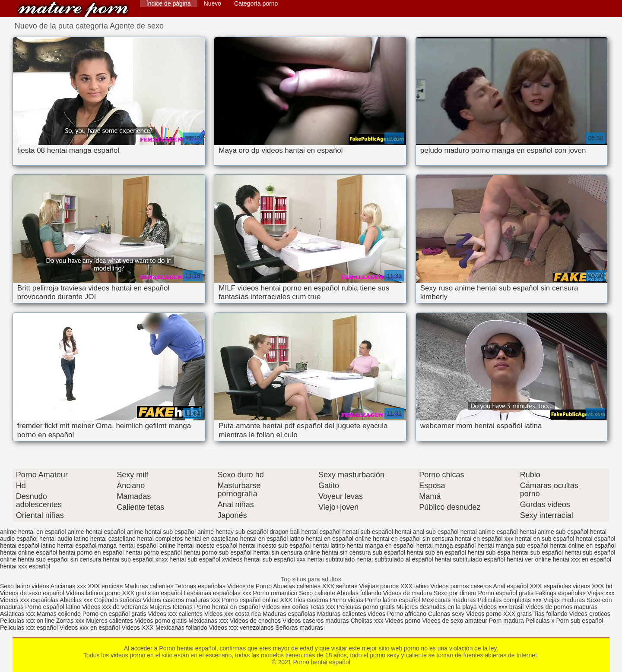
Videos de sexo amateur (455, 621)
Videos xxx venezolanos (242, 628)
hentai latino (329, 546)
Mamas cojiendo (59, 614)
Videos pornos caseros (461, 586)
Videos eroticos (590, 614)
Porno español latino (53, 607)
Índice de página (169, 3)
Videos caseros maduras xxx (182, 600)
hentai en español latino (272, 539)
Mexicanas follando (181, 628)
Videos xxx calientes (175, 614)
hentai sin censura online (287, 552)
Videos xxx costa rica (233, 614)
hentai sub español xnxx (135, 559)
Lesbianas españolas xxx (217, 593)
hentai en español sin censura (413, 539)
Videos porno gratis (161, 621)
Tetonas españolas (201, 586)
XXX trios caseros (304, 600)
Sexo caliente (317, 593)
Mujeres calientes (109, 621)
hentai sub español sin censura (59, 559)
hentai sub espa (489, 552)
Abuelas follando (359, 593)
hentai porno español (154, 552)
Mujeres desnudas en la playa (437, 607)
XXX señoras (340, 586)
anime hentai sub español (161, 532)
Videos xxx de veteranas (115, 607)
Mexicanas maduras (449, 600)
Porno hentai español (73, 10)
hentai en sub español (545, 539)
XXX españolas (550, 586)
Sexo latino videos (25, 586)
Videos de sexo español (33, 593)
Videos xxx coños (285, 607)
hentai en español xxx (484, 539)
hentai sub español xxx (275, 559)
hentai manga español (446, 546)
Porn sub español (579, 621)
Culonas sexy (446, 614)
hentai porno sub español (217, 552)
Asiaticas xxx (17, 614)
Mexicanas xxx (208, 621)
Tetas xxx (323, 607)
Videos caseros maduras (316, 621)
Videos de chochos (256, 621)
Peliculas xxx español (29, 628)
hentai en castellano (211, 539)
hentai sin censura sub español (363, 552)
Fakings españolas (560, 593)
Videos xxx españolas (29, 600)
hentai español (595, 539)
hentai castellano (113, 539)
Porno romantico (275, 593)
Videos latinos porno (93, 593)
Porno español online (250, 600)
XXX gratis (517, 614)
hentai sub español (538, 552)
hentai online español (29, 552)
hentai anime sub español (554, 532)
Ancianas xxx (68, 586)
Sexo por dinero (456, 593)
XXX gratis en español (152, 593)
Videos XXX (137, 628)
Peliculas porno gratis (366, 607)
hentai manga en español (381, 546)
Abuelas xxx (76, 600)
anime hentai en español (33, 532)
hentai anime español (489, 532)
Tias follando (551, 614)
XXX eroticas (105, 586)
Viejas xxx (601, 593)
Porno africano (407, 614)
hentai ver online (529, 559)
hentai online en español (583, 546)
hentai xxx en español (582, 559)
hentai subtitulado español (470, 559)
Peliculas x (540, 621)
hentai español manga (87, 546)
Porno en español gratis (114, 614)
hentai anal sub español (427, 532)
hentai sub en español (436, 552)
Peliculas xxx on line (27, 621)
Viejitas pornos (379, 586)
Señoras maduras (299, 628)
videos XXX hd (593, 586)
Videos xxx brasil (501, 607)
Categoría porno (256, 3)
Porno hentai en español (227, 607)
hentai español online (147, 546)
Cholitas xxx (367, 621)
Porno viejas (347, 600)
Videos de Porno (249, 586)
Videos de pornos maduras (561, 607)
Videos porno (484, 614)
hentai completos (160, 539)
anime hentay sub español (233, 532)
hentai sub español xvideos (206, 559)
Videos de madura (408, 593)
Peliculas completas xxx (509, 600)
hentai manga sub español (513, 546)
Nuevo (213, 3)
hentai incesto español (207, 546)
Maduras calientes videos (351, 614)
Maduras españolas (289, 614)
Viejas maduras (564, 600)
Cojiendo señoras (118, 600)
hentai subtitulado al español (395, 559)
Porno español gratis (507, 593)
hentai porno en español (91, 552)
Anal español (511, 586)
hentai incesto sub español (275, 546)
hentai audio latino (64, 539)
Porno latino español (394, 600)
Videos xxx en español (90, 628)
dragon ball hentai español (305, 532)
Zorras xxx (70, 621)
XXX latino (414, 586)
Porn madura (506, 621)
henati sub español (368, 532)
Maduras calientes (149, 586)
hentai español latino (28, 546)
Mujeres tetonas (171, 607)
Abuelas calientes (297, 586)
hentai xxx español (25, 566)
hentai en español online (339, 539)
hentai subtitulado (331, 559)
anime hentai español (96, 532)
